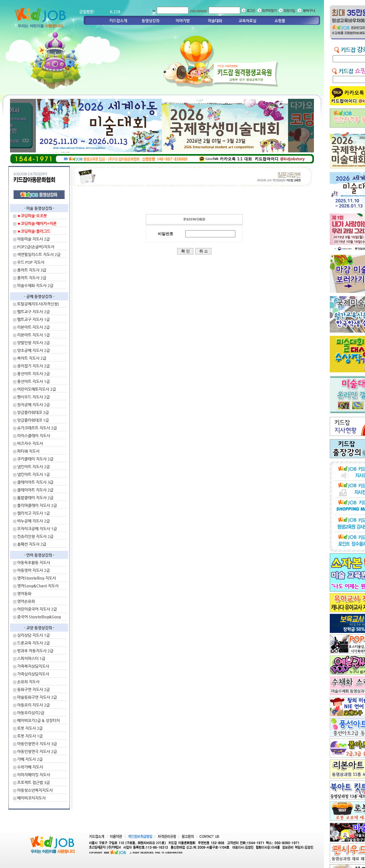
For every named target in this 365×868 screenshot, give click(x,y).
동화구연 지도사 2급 (33, 689)
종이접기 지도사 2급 (33, 366)
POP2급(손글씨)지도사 (36, 247)
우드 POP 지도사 (31, 262)
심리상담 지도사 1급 (33, 635)
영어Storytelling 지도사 (37, 578)
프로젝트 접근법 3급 (33, 782)
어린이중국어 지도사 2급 (37, 609)
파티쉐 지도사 (28, 451)
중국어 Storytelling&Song (39, 617)
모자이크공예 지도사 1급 (37, 529)
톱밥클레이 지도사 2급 (35, 498)
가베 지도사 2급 (30, 759)
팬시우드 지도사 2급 (33, 397)
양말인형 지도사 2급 (33, 343)
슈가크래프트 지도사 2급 (37, 428)
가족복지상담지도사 (33, 666)
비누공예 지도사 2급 (33, 521)
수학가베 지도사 (30, 767)
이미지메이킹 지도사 (34, 775)
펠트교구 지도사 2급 (33, 312)
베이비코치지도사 (31, 798)
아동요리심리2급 (31, 713)
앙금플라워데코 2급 (33, 412)
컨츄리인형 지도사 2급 (35, 536)
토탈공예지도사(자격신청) (38, 304)
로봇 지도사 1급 (30, 736)
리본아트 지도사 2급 (33, 327)
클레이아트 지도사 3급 (35, 482)
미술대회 (215, 21)
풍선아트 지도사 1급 (33, 381)
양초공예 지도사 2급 (33, 350)
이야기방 (183, 21)
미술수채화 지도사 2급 (35, 285)
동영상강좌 (150, 21)
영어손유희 (26, 601)
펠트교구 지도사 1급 (33, 319)
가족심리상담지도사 (33, 674)
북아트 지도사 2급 (32, 358)
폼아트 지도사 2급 (32, 278)
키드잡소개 (118, 21)
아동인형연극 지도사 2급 (37, 751)
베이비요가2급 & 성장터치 (38, 720)
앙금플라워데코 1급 (33, 420)
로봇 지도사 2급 (30, 728)
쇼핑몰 (280, 21)
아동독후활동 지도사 (34, 563)
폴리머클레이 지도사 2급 (37, 505)
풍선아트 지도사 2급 (33, 374)
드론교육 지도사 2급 (33, 643)
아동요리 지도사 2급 (33, 705)
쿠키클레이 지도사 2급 (35, 459)
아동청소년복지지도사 (35, 790)
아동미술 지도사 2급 (33, 239)
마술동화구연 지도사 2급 (37, 697)
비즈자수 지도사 (30, 443)
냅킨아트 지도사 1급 (33, 474)
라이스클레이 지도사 (34, 436)
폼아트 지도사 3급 (32, 270)
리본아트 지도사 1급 (33, 335)
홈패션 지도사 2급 (32, 544)
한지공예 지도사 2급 (33, 405)
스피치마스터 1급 (31, 658)
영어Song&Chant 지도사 (38, 586)
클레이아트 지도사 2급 (35, 490)
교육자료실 (247, 21)
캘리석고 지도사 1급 (33, 513)
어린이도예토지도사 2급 (37, 389)
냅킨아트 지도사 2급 (33, 467)
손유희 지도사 (28, 682)
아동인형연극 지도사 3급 (37, 744)
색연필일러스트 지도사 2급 (39, 254)
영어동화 (24, 594)
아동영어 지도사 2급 (33, 570)
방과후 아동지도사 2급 (35, 651)
